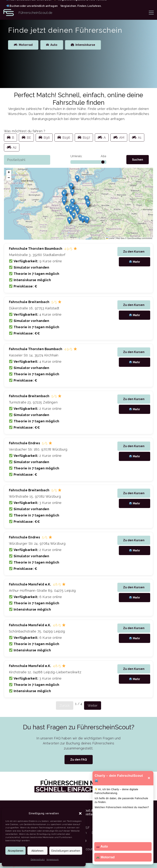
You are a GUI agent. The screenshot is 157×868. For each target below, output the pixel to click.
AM (119, 138)
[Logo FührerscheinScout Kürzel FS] (9, 13)
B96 (44, 138)
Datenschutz (38, 859)
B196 (64, 138)
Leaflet (110, 238)
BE (26, 138)
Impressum (53, 859)
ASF (87, 828)
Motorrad (105, 857)
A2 (12, 147)
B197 (84, 138)
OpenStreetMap (134, 238)
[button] (80, 813)
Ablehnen (37, 851)
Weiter (93, 706)
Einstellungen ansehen (66, 851)
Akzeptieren (16, 851)
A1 (137, 138)
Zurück (65, 706)
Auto (102, 846)
